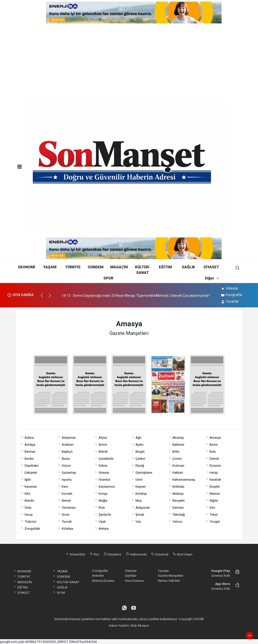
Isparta (67, 479)
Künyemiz (112, 554)
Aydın (139, 444)
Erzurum (215, 465)
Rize (102, 507)
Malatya (178, 493)
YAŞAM (50, 267)
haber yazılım (149, 630)
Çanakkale (106, 458)
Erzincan (178, 465)
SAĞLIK (188, 267)
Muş (139, 500)
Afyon (103, 437)
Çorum (177, 458)
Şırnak (140, 514)
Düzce (66, 465)
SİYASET (211, 267)
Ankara (104, 528)
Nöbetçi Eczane (103, 581)
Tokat (214, 514)
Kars (65, 486)
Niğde (214, 500)
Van (138, 521)
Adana (29, 437)
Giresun (104, 472)
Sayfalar (131, 575)
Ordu (28, 507)
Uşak (102, 521)
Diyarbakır (32, 465)
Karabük (215, 479)
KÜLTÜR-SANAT (66, 582)
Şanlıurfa (105, 514)
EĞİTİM (165, 267)
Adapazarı (143, 507)
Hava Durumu (134, 581)
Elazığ (140, 465)
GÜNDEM (96, 267)
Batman (30, 451)
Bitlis (176, 451)
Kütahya (141, 493)
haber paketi (112, 630)
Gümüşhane (144, 472)
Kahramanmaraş (184, 479)
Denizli (214, 458)
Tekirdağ (179, 514)
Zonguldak (32, 528)
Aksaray (178, 437)
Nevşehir (179, 500)
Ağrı (138, 437)
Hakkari (178, 472)
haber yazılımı (92, 630)
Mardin (29, 500)
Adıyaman (69, 437)
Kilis (27, 493)
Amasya (215, 437)
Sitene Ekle (75, 554)
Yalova (177, 521)
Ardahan (68, 444)
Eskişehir (31, 472)
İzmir (139, 479)
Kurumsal (160, 554)
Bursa (66, 458)
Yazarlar (230, 301)
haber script (167, 630)
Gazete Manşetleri (170, 575)
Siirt (212, 507)
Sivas (66, 514)
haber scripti (130, 630)
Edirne (103, 465)
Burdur (29, 458)
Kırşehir (215, 486)
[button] (44, 298)
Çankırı (140, 458)
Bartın (214, 444)
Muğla (103, 500)
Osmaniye (69, 507)
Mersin (66, 500)
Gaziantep (69, 472)
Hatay (214, 472)
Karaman (31, 486)
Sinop (29, 514)
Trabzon (31, 521)
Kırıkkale (178, 486)
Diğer (210, 278)
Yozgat (215, 521)
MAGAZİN (119, 267)
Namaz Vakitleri (169, 581)
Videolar (229, 288)
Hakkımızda (136, 554)
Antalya (30, 444)
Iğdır (28, 479)
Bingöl (140, 451)
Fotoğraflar (232, 295)
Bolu (213, 451)
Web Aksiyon (140, 625)
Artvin (103, 444)
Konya (103, 493)
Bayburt (67, 451)
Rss (94, 554)
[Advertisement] (129, 60)
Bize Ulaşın (183, 554)
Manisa (215, 493)
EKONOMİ (27, 267)
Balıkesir (178, 444)
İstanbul (104, 479)
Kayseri (141, 486)
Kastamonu (107, 486)
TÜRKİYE (73, 267)
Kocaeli (67, 493)
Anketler (98, 575)
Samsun (178, 507)
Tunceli (67, 521)
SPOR (108, 278)
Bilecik (103, 451)
